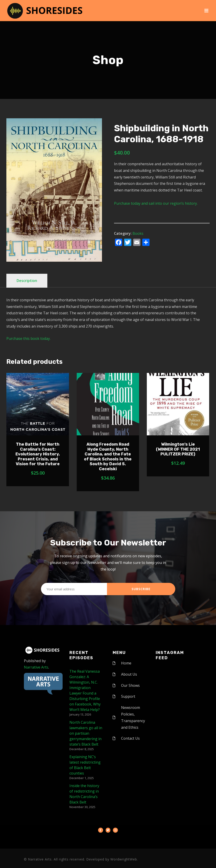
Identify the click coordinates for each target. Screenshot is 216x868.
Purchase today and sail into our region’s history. (156, 203)
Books (138, 233)
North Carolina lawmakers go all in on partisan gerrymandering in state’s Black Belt (86, 733)
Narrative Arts (36, 667)
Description (27, 281)
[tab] (27, 281)
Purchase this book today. (28, 338)
